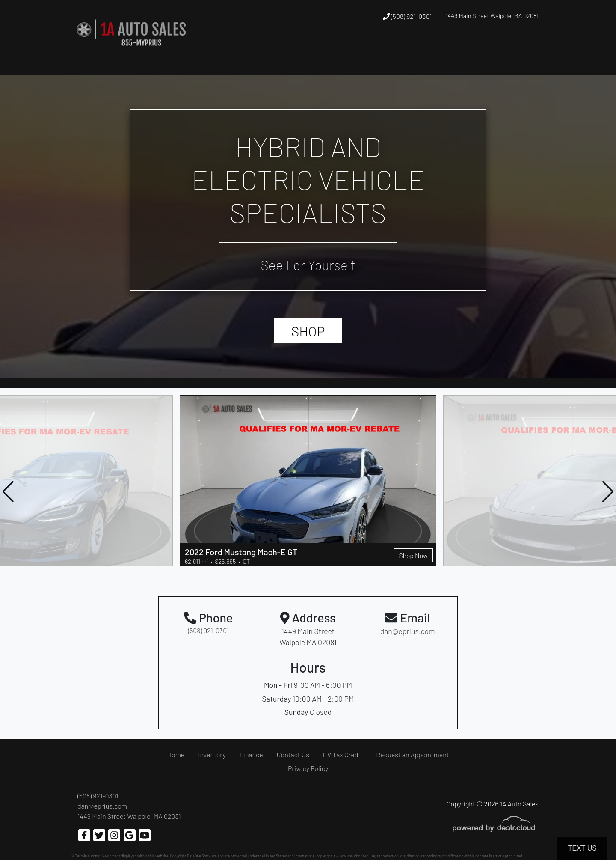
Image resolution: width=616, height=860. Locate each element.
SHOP (308, 331)
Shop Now (413, 555)
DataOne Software (202, 856)
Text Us (582, 848)
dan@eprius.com (102, 806)
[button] (321, 48)
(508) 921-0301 (407, 16)
